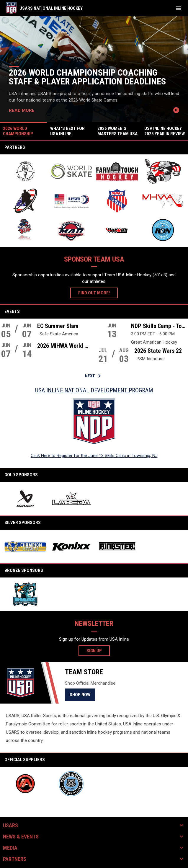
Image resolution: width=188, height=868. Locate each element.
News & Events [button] (21, 837)
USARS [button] (10, 825)
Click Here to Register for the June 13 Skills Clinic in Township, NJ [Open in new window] (94, 456)
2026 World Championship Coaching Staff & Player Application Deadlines (87, 77)
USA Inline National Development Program (94, 390)
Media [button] (10, 848)
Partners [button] (15, 859)
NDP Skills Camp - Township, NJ (160, 326)
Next (94, 376)
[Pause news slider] (176, 110)
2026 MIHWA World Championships (64, 346)
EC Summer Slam (58, 326)
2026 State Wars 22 (158, 351)
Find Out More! (94, 293)
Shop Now (82, 694)
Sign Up (98, 650)
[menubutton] (179, 8)
